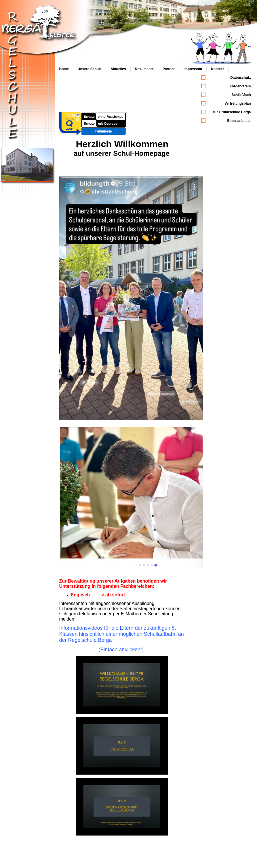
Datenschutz (240, 78)
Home (64, 69)
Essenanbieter (239, 121)
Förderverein (240, 86)
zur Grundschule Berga (232, 112)
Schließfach (241, 95)
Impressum (193, 69)
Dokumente (144, 69)
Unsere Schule (90, 69)
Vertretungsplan (238, 103)
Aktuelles (118, 69)
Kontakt (217, 69)
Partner (169, 69)
